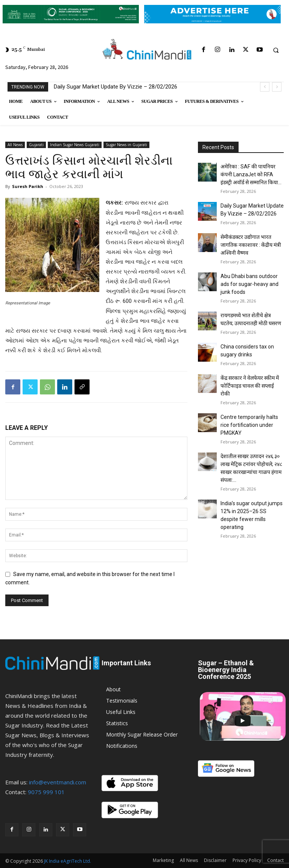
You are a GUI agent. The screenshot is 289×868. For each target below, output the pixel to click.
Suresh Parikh (28, 186)
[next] (277, 87)
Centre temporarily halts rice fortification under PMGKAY (249, 425)
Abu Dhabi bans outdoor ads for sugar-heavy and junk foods (249, 284)
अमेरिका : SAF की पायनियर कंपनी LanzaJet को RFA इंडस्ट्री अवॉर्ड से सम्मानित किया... (251, 174)
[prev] (265, 87)
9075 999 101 (46, 792)
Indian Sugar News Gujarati (75, 145)
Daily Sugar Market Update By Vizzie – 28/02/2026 (116, 87)
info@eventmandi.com (58, 782)
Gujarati (36, 145)
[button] (276, 50)
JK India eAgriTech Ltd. (68, 861)
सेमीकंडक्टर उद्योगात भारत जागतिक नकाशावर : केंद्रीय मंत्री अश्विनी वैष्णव (251, 245)
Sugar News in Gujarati (126, 145)
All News (15, 145)
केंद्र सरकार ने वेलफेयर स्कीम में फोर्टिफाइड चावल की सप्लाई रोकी (250, 386)
